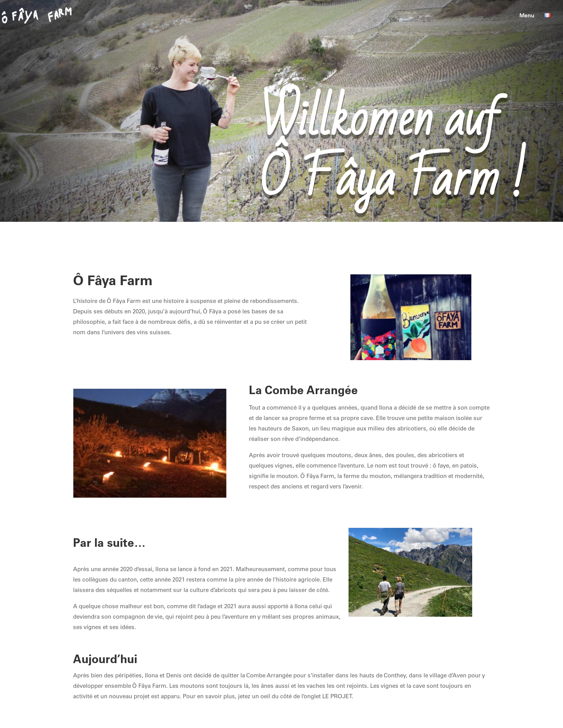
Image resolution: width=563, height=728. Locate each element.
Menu (527, 16)
